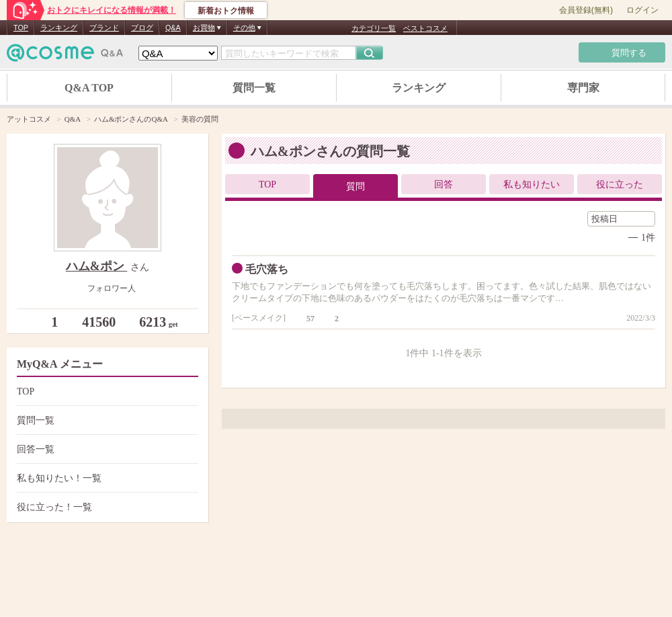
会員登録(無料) (586, 10)
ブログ (142, 28)
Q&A (173, 28)
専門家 (583, 88)
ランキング (59, 28)
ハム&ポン (97, 266)
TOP (21, 28)
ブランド (104, 28)
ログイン (642, 10)
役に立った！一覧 (106, 507)
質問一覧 (254, 88)
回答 (444, 184)
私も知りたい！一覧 (106, 478)
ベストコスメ (425, 28)
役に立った (620, 184)
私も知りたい (532, 184)
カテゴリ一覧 (374, 28)
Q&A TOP (89, 88)
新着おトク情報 (226, 11)
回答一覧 (106, 449)
